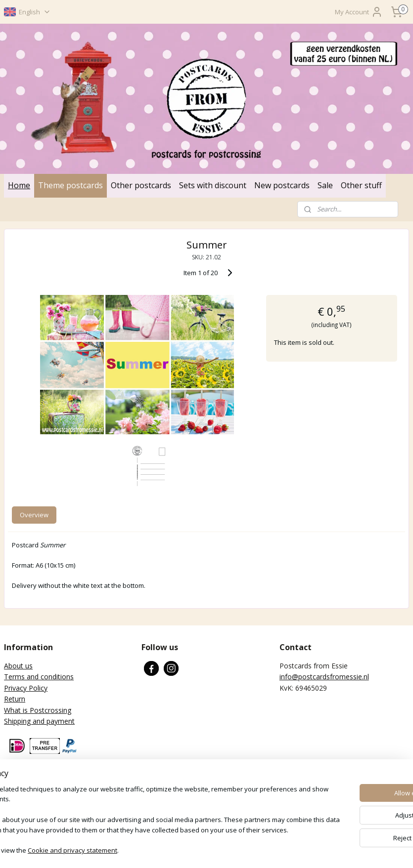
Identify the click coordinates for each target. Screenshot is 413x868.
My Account (359, 12)
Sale (325, 185)
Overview (34, 514)
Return (15, 699)
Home (19, 185)
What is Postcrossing (38, 710)
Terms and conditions (39, 677)
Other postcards (141, 185)
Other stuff (361, 185)
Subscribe (27, 808)
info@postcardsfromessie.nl (324, 677)
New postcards (282, 185)
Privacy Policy (26, 688)
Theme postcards (70, 185)
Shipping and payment (39, 721)
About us (18, 666)
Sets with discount (213, 185)
